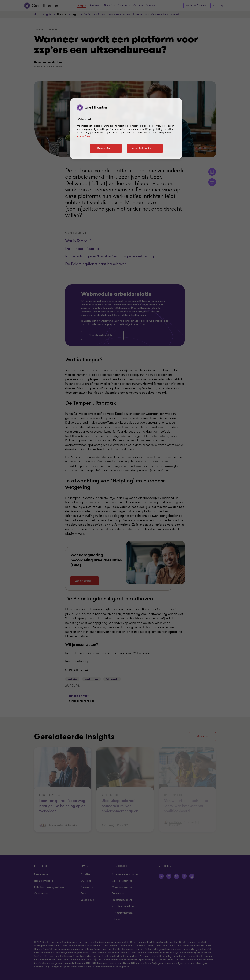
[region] (126, 129)
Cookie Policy (83, 136)
